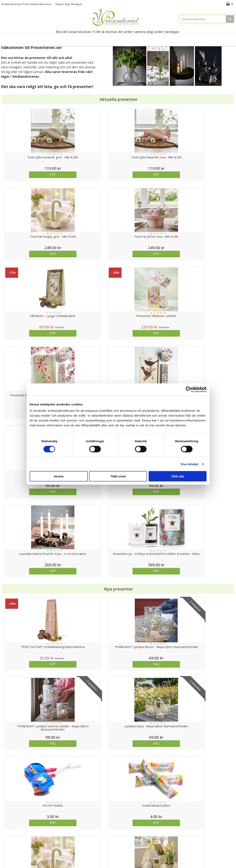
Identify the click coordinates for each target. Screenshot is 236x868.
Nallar (5, 855)
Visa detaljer (190, 464)
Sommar (78, 38)
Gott (192, 38)
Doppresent (9, 861)
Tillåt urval (118, 476)
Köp (30, 174)
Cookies (6, 824)
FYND (225, 38)
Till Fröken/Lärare (55, 38)
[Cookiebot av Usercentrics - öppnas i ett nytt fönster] (189, 389)
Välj (206, 678)
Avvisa (59, 476)
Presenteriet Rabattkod (17, 849)
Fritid (176, 38)
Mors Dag (30, 38)
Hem (145, 38)
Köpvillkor (8, 836)
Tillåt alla (177, 476)
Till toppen (118, 810)
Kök (160, 38)
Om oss (6, 842)
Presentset (100, 38)
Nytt (11, 38)
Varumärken (9, 830)
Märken (210, 38)
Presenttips (124, 38)
